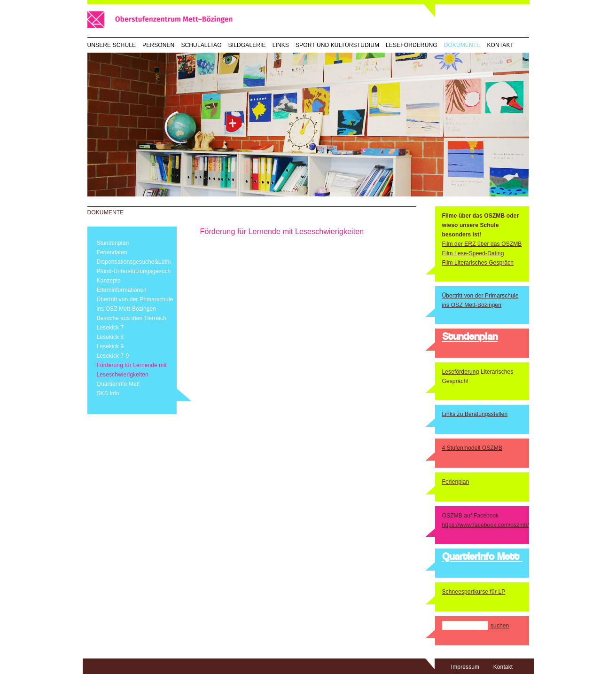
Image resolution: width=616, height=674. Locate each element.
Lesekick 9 (110, 346)
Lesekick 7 (110, 328)
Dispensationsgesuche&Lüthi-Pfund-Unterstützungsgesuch (135, 266)
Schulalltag (201, 45)
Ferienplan (456, 482)
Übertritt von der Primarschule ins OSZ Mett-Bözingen (135, 304)
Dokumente (462, 45)
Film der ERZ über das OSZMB (482, 244)
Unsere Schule (112, 45)
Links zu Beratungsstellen (475, 414)
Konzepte (109, 281)
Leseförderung (412, 45)
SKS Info (108, 393)
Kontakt (500, 45)
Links (281, 45)
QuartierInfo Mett (118, 384)
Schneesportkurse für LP (474, 592)
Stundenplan (113, 243)
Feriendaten (112, 252)
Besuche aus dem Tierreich (132, 318)
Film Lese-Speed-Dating (473, 253)
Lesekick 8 (110, 337)
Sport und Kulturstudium (337, 45)
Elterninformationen (122, 290)
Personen (158, 45)
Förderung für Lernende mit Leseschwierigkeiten (132, 370)
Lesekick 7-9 (113, 356)
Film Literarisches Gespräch (478, 263)
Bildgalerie (247, 45)
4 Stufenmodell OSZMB (472, 448)
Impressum (465, 667)
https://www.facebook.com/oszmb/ (486, 525)
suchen (500, 626)
